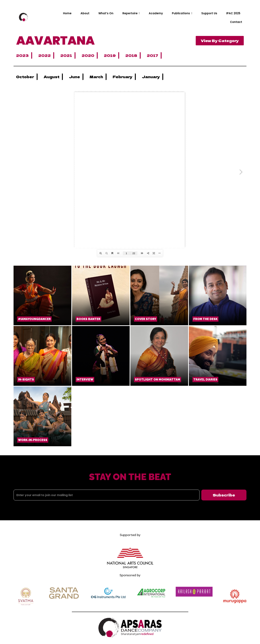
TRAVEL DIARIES (205, 380)
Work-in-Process (33, 440)
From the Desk (205, 319)
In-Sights (26, 380)
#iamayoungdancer (34, 319)
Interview (85, 380)
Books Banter (88, 319)
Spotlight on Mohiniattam (158, 380)
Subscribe (224, 495)
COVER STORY (146, 319)
